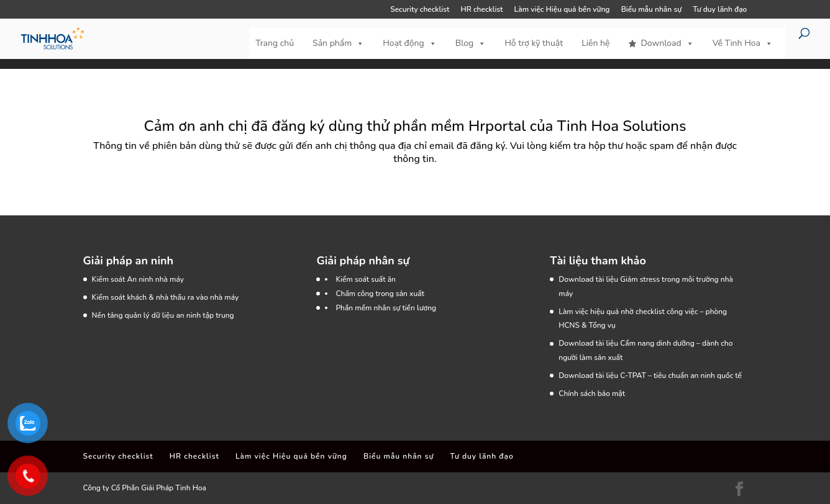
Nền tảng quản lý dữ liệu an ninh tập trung (163, 315)
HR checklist (481, 10)
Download (667, 43)
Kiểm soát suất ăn (366, 279)
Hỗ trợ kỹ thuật (534, 43)
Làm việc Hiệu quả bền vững (562, 10)
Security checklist (420, 10)
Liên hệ (595, 43)
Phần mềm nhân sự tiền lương (386, 308)
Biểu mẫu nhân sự (651, 10)
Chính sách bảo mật (592, 394)
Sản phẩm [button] (338, 43)
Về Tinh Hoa (743, 43)
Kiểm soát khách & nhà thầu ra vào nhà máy (166, 297)
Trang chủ (275, 43)
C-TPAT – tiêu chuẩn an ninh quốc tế (681, 376)
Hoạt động (409, 43)
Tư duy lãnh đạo (720, 10)
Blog (471, 43)
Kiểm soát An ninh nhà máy (138, 279)
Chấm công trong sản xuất (380, 294)
